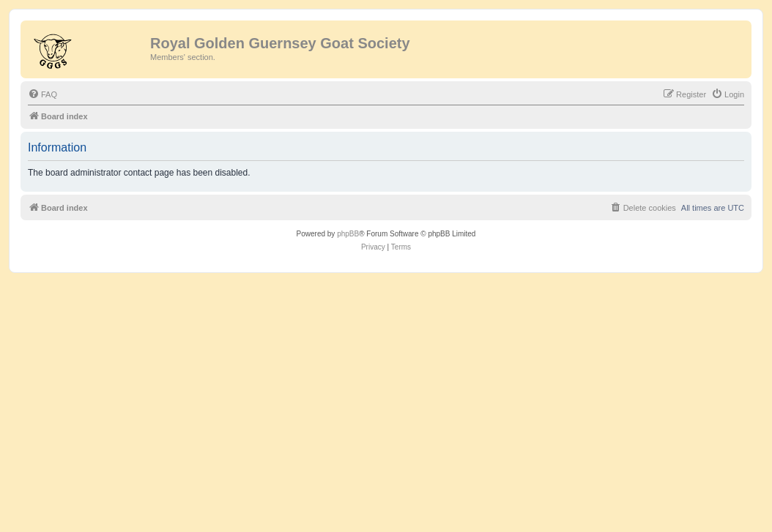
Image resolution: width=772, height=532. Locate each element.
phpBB (348, 234)
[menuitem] (42, 94)
